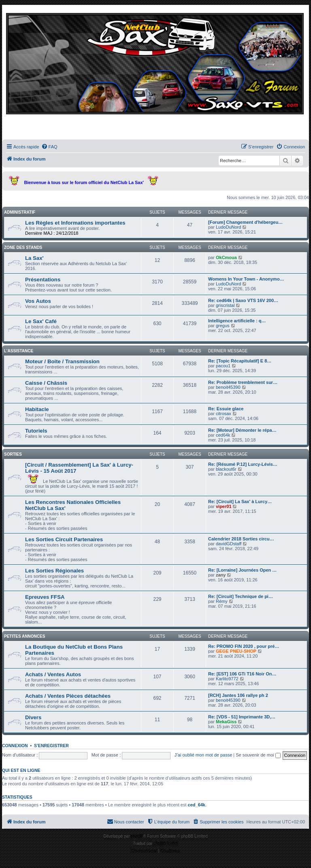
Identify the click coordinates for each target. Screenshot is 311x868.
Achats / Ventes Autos (53, 674)
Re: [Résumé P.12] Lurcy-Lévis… (243, 464)
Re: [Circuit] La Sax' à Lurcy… (240, 502)
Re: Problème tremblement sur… (243, 382)
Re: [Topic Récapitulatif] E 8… (240, 361)
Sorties (13, 454)
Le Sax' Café (41, 321)
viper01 (224, 506)
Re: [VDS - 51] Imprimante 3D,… (242, 717)
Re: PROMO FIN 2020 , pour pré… (244, 646)
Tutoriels (36, 431)
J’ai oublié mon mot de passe (203, 755)
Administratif (20, 212)
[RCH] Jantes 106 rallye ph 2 (238, 695)
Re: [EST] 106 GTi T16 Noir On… (242, 674)
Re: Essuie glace (226, 409)
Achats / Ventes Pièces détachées (68, 696)
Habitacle (37, 409)
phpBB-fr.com (166, 843)
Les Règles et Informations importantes (75, 223)
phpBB (137, 836)
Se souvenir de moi (258, 755)
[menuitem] (49, 147)
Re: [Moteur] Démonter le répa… (242, 430)
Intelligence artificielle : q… (237, 321)
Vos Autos (38, 301)
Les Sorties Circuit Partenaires (64, 539)
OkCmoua (226, 257)
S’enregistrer (51, 746)
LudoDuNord (228, 227)
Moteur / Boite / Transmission (62, 361)
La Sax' (34, 258)
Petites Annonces (24, 636)
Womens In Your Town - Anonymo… (246, 279)
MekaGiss (226, 722)
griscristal (225, 305)
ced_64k (197, 805)
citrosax (224, 414)
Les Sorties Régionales (54, 571)
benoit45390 (228, 387)
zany (221, 575)
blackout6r (226, 469)
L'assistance (19, 351)
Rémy (222, 601)
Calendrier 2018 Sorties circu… (241, 539)
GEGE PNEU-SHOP (236, 651)
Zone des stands (23, 248)
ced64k (223, 435)
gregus (223, 326)
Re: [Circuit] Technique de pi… (241, 596)
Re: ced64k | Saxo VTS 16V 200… (243, 300)
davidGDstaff (229, 544)
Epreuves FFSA (45, 597)
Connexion (15, 746)
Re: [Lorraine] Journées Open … (242, 570)
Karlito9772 (227, 679)
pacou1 (223, 366)
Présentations (43, 280)
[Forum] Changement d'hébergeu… (245, 222)
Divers (33, 717)
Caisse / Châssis (46, 383)
